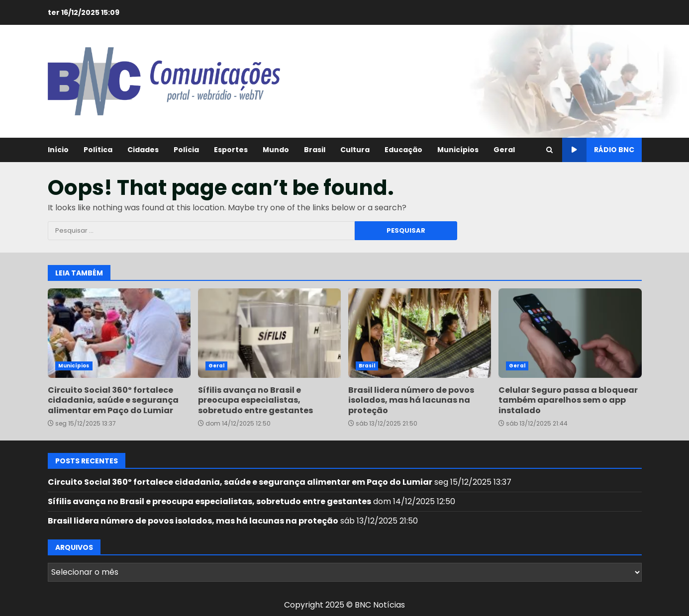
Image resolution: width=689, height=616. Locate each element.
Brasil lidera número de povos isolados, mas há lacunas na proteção (420, 333)
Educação (403, 150)
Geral (504, 150)
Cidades (143, 150)
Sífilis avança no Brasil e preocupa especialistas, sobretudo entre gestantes (269, 333)
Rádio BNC (598, 150)
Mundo (276, 150)
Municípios (458, 150)
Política (98, 150)
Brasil (315, 150)
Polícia (186, 150)
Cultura (355, 150)
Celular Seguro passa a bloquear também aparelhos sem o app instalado (570, 333)
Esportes (231, 150)
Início (58, 150)
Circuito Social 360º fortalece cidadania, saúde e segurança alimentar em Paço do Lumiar (119, 333)
